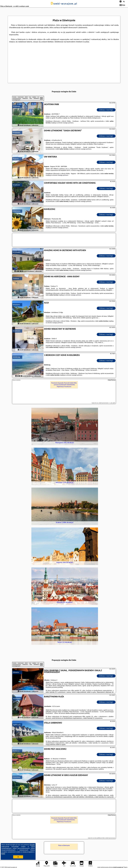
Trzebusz (16, 278)
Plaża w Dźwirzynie (64, 845)
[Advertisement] (64, 62)
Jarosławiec (17, 699)
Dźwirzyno (17, 211)
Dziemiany (17, 777)
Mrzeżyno (16, 305)
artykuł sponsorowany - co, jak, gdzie (107, 403)
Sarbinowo (17, 725)
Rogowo (16, 159)
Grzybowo (16, 106)
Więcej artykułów (16, 380)
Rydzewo (16, 751)
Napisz (126, 867)
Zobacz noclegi (106, 110)
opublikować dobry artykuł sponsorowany (106, 838)
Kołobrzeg (16, 357)
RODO (3, 854)
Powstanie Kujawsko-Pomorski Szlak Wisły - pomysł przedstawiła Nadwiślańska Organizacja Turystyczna (64, 385)
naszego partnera (68, 123)
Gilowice (16, 672)
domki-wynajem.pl (64, 4)
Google (32, 845)
